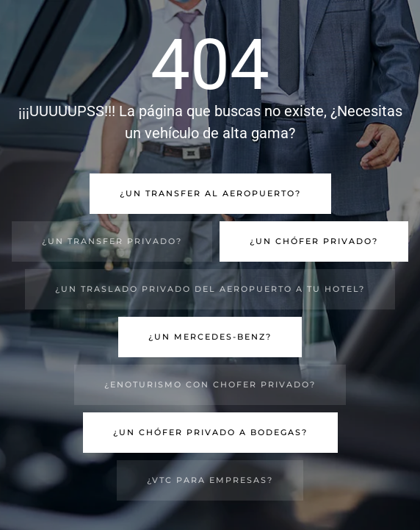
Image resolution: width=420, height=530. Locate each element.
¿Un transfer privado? (112, 241)
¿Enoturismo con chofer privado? (210, 384)
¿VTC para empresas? (210, 480)
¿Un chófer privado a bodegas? (210, 432)
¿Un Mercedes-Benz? (210, 337)
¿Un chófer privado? (314, 241)
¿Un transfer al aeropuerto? (210, 193)
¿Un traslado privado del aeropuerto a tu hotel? (210, 289)
